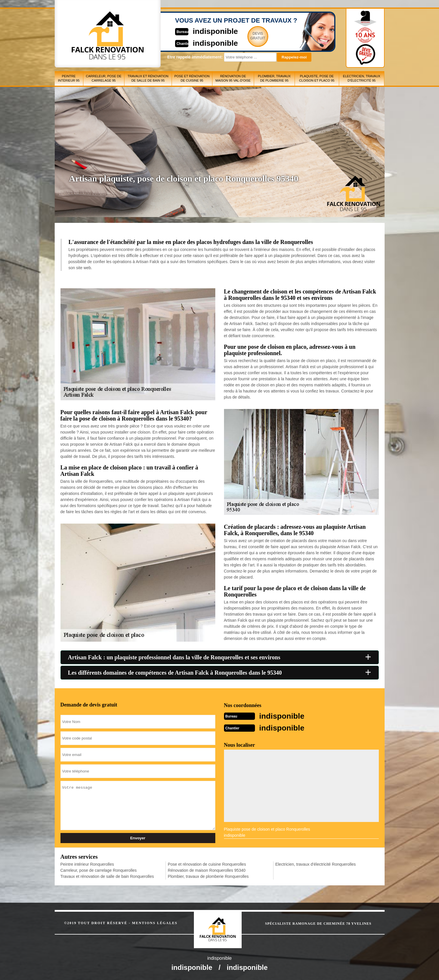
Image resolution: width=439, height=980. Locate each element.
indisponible (202, 31)
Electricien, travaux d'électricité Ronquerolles (315, 864)
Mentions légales (155, 922)
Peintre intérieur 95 (69, 78)
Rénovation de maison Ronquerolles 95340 (207, 870)
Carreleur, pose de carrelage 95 (104, 78)
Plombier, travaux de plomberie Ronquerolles (208, 876)
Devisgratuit (247, 36)
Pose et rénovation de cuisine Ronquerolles (207, 864)
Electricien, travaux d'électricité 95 (362, 78)
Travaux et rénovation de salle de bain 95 (148, 78)
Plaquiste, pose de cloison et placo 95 (317, 78)
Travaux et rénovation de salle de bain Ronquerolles (107, 876)
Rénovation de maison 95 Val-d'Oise (233, 78)
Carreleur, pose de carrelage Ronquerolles (99, 870)
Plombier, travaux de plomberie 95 (274, 78)
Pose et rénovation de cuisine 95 (192, 78)
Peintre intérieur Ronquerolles (87, 864)
